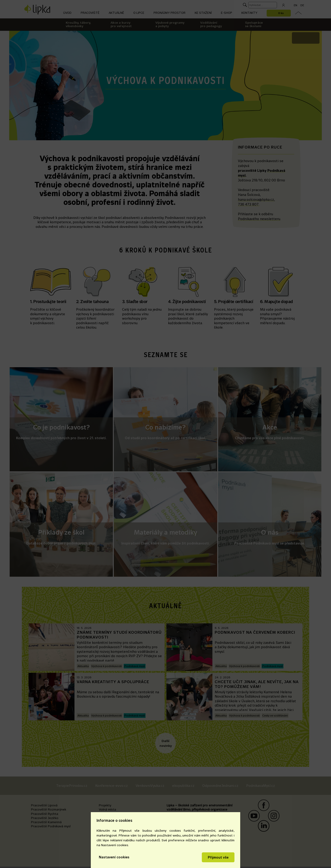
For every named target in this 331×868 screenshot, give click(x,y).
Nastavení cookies (114, 857)
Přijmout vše (218, 857)
